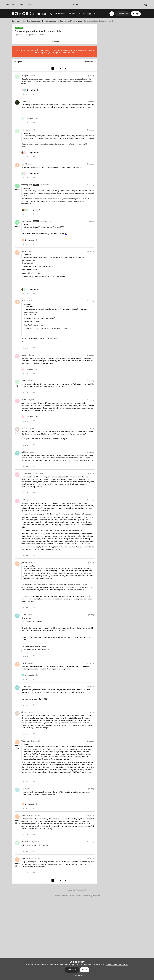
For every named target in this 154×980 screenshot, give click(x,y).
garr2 (23, 500)
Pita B (24, 663)
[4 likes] (31, 210)
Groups (82, 14)
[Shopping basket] (146, 5)
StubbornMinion (27, 474)
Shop (8, 5)
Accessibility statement (91, 896)
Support (22, 5)
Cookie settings (76, 896)
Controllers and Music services (71, 21)
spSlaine (25, 452)
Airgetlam (25, 101)
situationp (25, 355)
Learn (14, 5)
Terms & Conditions (61, 896)
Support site (92, 14)
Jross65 (24, 164)
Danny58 (25, 76)
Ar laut (24, 615)
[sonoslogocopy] (77, 5)
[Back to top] (149, 892)
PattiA (24, 381)
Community (16, 21)
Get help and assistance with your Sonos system (40, 21)
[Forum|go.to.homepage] (32, 14)
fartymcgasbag (27, 185)
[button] (122, 14)
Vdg (23, 789)
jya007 (24, 301)
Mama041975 (26, 842)
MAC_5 (24, 428)
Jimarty (24, 712)
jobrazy (24, 563)
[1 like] (30, 119)
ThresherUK (26, 741)
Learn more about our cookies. (117, 965)
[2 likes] (30, 90)
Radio (30, 5)
